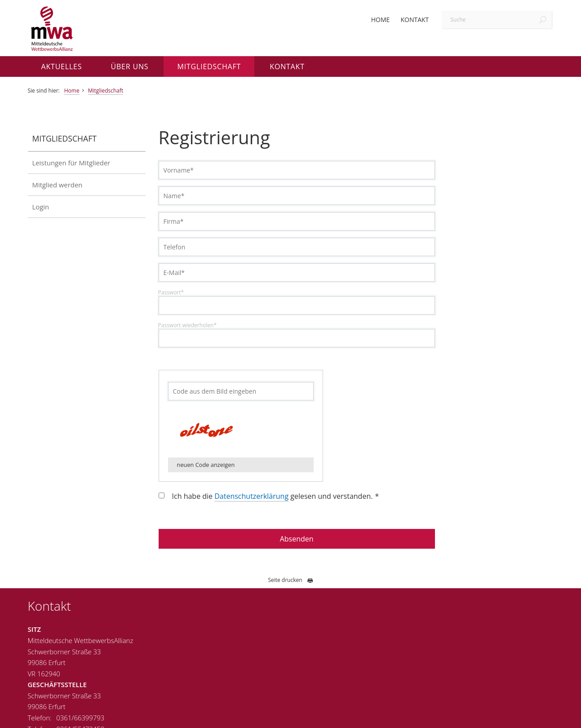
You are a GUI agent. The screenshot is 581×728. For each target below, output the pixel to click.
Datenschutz (503, 716)
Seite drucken (290, 580)
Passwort (191, 293)
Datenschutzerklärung (271, 496)
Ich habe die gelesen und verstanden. (296, 496)
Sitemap (539, 716)
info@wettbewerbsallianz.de (274, 684)
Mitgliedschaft (209, 67)
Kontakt (415, 20)
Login (41, 207)
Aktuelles (62, 67)
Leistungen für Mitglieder (71, 163)
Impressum (463, 716)
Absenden (309, 539)
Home (381, 20)
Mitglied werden (58, 185)
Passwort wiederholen (207, 325)
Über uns (130, 67)
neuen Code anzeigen (225, 465)
